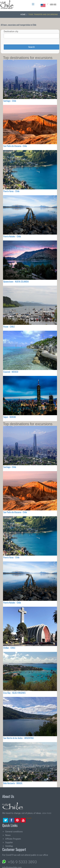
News (8, 835)
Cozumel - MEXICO (11, 372)
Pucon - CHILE (9, 326)
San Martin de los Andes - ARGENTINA (18, 738)
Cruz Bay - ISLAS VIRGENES (14, 693)
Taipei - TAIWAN (10, 417)
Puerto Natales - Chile (12, 236)
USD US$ (53, 4)
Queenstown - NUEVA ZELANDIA (16, 281)
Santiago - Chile (10, 101)
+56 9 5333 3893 (22, 862)
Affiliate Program (13, 839)
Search (31, 47)
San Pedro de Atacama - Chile (15, 146)
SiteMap (9, 846)
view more (47, 813)
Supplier (9, 842)
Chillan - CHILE (9, 648)
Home (23, 15)
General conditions (14, 832)
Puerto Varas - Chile (11, 191)
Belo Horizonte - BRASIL (13, 783)
